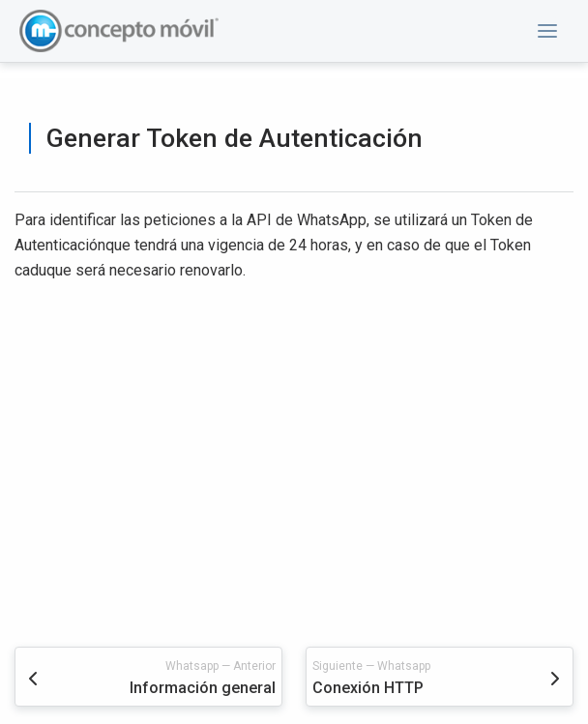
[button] (547, 31)
